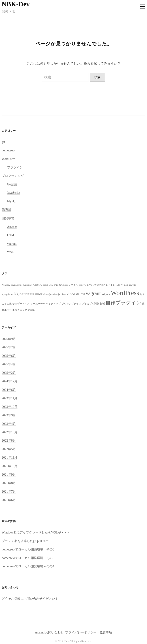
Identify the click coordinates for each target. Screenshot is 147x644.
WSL (11, 252)
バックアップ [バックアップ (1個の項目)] (53, 304)
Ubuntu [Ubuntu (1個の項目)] (64, 294)
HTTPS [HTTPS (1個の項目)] (83, 285)
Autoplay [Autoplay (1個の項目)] (28, 285)
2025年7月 (9, 347)
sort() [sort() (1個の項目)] (48, 294)
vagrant (12, 244)
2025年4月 (9, 364)
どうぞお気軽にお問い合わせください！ (30, 599)
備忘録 (6, 210)
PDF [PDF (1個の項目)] (27, 294)
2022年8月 (9, 440)
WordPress (9, 159)
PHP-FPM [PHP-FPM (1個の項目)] (40, 294)
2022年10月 (10, 432)
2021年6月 (9, 500)
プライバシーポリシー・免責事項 (89, 632)
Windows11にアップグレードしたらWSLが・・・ (36, 532)
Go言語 (12, 184)
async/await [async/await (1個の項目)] (17, 285)
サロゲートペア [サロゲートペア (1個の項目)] (21, 304)
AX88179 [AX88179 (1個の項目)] (37, 285)
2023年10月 (10, 407)
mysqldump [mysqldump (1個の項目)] (7, 294)
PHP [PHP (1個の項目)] (32, 294)
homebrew (8, 150)
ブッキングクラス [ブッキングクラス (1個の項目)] (71, 304)
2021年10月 (10, 466)
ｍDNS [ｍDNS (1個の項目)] (32, 310)
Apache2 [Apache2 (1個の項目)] (6, 285)
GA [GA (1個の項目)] (61, 285)
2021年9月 (9, 474)
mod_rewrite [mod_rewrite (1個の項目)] (130, 285)
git (3, 142)
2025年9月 (9, 339)
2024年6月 (9, 390)
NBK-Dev (16, 4)
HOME (39, 632)
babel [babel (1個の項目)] (45, 285)
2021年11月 (10, 457)
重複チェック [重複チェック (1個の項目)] (20, 310)
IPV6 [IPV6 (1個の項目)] (90, 285)
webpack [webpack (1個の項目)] (106, 294)
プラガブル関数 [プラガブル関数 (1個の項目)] (91, 304)
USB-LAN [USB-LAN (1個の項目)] (74, 294)
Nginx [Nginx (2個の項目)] (19, 294)
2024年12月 (10, 381)
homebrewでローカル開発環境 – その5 (28, 558)
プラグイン (15, 167)
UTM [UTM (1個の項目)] (82, 294)
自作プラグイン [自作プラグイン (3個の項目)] (123, 303)
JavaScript (14, 193)
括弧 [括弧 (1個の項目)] (102, 304)
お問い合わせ (54, 632)
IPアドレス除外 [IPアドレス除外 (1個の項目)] (114, 285)
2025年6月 (9, 356)
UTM (11, 235)
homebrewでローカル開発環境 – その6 (28, 549)
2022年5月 (9, 449)
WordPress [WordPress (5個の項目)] (125, 293)
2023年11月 (10, 398)
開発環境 (8, 218)
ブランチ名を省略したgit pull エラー (27, 541)
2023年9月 (9, 415)
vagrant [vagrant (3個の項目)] (93, 293)
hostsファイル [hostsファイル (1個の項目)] (71, 285)
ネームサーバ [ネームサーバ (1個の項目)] (38, 304)
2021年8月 (9, 483)
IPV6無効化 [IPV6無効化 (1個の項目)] (99, 285)
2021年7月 (9, 491)
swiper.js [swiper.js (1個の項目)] (56, 294)
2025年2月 (9, 373)
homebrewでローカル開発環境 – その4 (28, 566)
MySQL (12, 201)
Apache (12, 227)
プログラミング (13, 176)
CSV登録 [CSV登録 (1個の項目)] (54, 285)
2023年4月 (9, 424)
